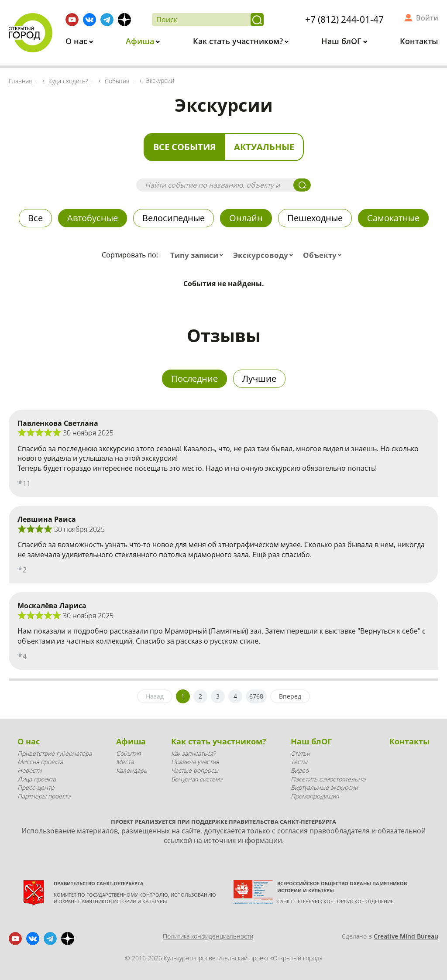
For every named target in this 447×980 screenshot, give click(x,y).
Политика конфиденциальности (208, 936)
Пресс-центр (36, 787)
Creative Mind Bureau (406, 936)
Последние (194, 379)
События (128, 753)
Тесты (299, 762)
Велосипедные (174, 218)
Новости (29, 770)
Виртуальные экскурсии (324, 787)
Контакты (419, 41)
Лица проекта (37, 779)
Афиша (141, 41)
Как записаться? (193, 753)
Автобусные (93, 218)
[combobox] (199, 255)
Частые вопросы (195, 770)
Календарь (132, 770)
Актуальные (264, 147)
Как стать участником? (239, 41)
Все (35, 218)
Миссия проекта (40, 762)
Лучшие (259, 379)
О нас (77, 41)
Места (125, 762)
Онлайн (246, 218)
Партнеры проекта (44, 796)
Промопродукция (315, 796)
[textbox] (199, 255)
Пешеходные (315, 218)
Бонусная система (197, 779)
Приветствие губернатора (55, 753)
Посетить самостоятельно (328, 779)
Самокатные (393, 218)
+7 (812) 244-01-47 (344, 19)
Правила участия (195, 762)
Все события (184, 147)
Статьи (300, 753)
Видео (300, 770)
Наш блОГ (342, 41)
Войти (427, 18)
